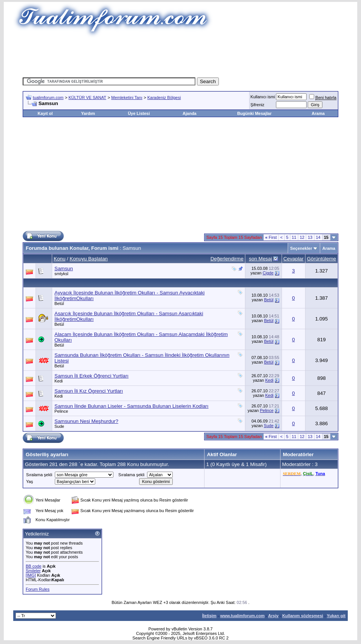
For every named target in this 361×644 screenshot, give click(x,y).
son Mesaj (261, 259)
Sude (59, 426)
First (271, 237)
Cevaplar (294, 259)
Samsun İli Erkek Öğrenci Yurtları (91, 376)
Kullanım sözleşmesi (303, 616)
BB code (34, 566)
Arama (318, 113)
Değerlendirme (227, 259)
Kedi (59, 381)
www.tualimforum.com (242, 616)
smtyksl (61, 274)
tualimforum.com (48, 98)
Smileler (33, 571)
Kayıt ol (45, 113)
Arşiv (273, 616)
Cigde (268, 273)
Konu (60, 259)
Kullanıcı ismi (263, 97)
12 (302, 237)
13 (310, 237)
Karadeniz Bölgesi (164, 98)
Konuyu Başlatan (89, 259)
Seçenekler (301, 248)
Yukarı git (336, 616)
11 (294, 237)
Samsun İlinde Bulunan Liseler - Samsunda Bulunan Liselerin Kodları (132, 406)
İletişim (209, 616)
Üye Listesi (139, 113)
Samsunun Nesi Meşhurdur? (86, 421)
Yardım (88, 113)
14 (318, 237)
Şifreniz (258, 105)
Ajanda (190, 113)
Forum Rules (38, 589)
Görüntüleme (321, 259)
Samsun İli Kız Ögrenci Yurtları (89, 391)
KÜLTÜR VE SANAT (87, 98)
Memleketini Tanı (127, 98)
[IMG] (31, 575)
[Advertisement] (181, 55)
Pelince (61, 411)
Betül (59, 303)
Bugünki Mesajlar (254, 113)
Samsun (64, 269)
